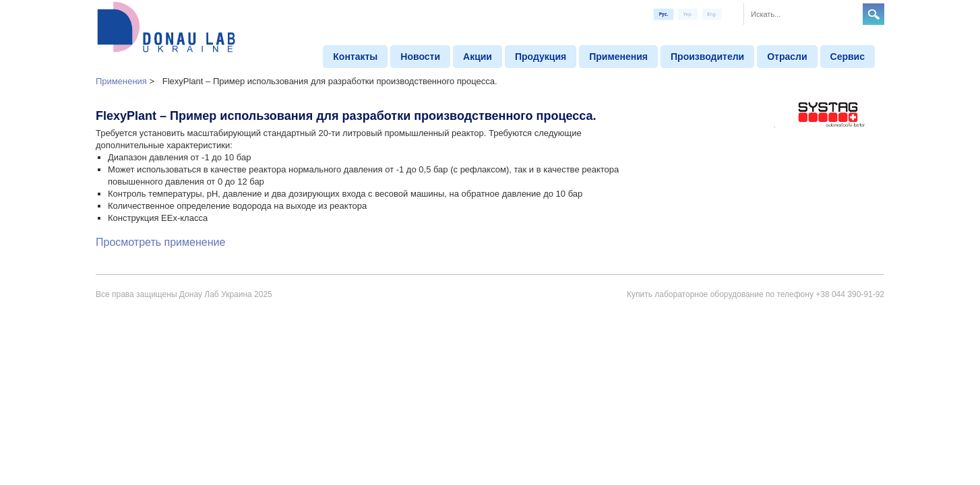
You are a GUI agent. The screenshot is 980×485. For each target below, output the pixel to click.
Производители (707, 57)
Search (874, 14)
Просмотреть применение (160, 242)
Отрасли (787, 57)
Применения (618, 57)
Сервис (848, 57)
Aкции (478, 57)
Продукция (541, 57)
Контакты (355, 57)
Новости (420, 57)
